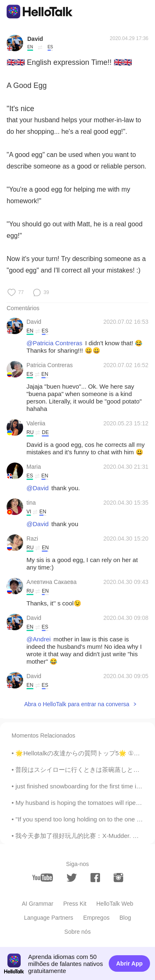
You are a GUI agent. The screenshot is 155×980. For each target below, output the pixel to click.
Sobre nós (78, 932)
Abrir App (129, 963)
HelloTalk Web (115, 904)
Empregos (96, 918)
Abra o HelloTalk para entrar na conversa (76, 704)
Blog (125, 918)
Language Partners (49, 918)
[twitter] (72, 878)
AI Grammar (38, 904)
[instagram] (118, 878)
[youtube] (43, 878)
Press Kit (75, 904)
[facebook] (95, 878)
